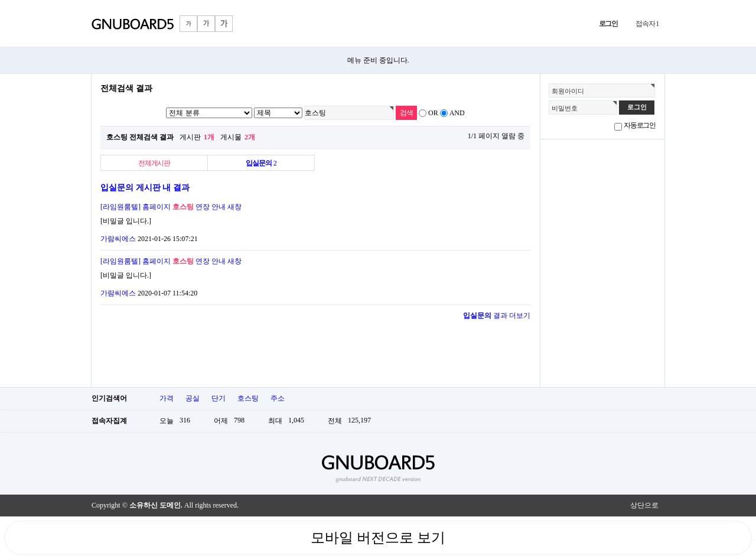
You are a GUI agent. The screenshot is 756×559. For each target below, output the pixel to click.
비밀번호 (565, 108)
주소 (278, 398)
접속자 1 (647, 24)
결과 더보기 (497, 316)
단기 (219, 398)
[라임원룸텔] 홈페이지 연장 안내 (163, 207)
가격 (167, 398)
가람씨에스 (118, 239)
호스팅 (248, 398)
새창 (234, 207)
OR (433, 113)
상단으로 (644, 505)
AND (457, 113)
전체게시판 (154, 163)
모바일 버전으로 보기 (378, 538)
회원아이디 (568, 91)
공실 (193, 398)
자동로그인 (640, 125)
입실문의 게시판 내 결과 (145, 187)
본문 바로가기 (0, 0)
